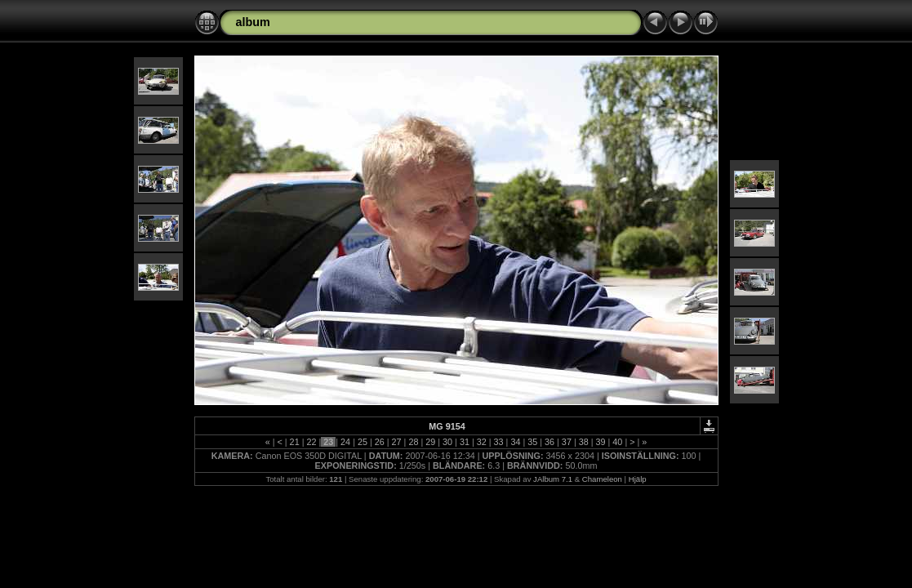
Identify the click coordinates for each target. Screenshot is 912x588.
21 (295, 442)
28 (413, 442)
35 (532, 442)
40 (617, 442)
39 (601, 442)
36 (549, 442)
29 (430, 442)
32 (482, 442)
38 (584, 442)
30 (447, 442)
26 (380, 442)
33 (499, 442)
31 (465, 442)
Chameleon (602, 479)
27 (397, 442)
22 (311, 442)
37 (567, 442)
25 (363, 442)
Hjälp (638, 479)
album (253, 22)
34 (515, 442)
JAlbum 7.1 (553, 479)
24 (345, 442)
